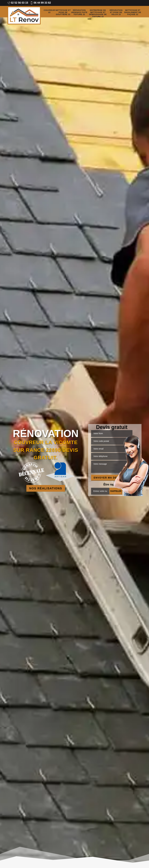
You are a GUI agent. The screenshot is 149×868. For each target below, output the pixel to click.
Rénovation (46, 434)
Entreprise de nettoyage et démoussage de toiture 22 (98, 14)
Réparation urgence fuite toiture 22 (79, 12)
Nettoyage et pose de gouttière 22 (63, 12)
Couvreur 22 (49, 11)
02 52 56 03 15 (18, 3)
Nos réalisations (46, 488)
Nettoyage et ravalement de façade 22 (133, 12)
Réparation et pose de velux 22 (116, 12)
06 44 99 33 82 (41, 3)
